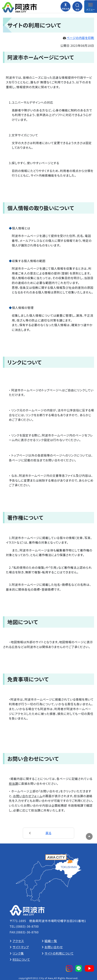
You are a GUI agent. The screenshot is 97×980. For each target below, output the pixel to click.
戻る (48, 833)
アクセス (18, 941)
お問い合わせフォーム (28, 796)
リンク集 (18, 953)
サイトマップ (21, 947)
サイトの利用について (59, 953)
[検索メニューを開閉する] (77, 7)
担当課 (14, 783)
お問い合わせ (54, 947)
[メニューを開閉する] (91, 7)
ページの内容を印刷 (79, 38)
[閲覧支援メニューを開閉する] (66, 7)
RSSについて (21, 959)
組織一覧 (51, 941)
